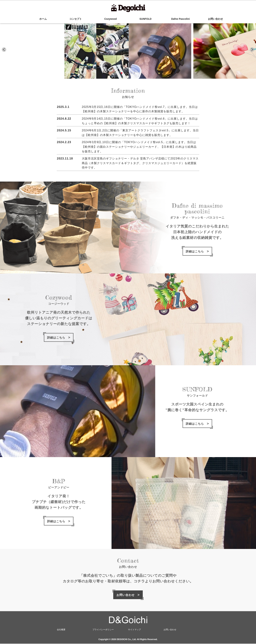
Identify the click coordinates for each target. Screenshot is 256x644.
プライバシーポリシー (103, 630)
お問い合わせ (215, 19)
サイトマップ (134, 630)
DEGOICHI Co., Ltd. (126, 640)
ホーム (41, 19)
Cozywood (111, 19)
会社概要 (61, 630)
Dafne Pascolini (180, 19)
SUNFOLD (146, 19)
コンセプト (76, 19)
